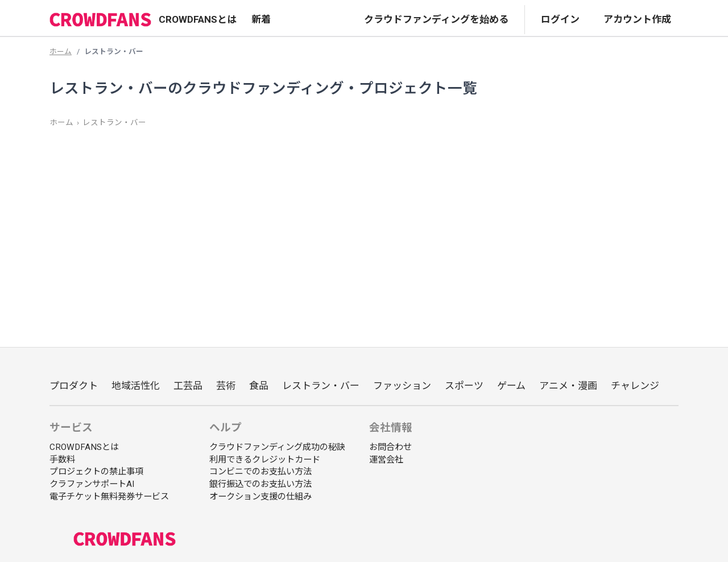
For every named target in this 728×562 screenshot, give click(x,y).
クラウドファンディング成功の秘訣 (277, 447)
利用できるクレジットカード (265, 460)
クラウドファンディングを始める (436, 19)
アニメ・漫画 (568, 386)
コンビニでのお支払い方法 (260, 472)
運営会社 (386, 460)
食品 (259, 386)
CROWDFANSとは (198, 19)
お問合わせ (390, 447)
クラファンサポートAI (92, 484)
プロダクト (74, 386)
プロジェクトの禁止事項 (96, 472)
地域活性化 (136, 386)
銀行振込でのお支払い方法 (260, 484)
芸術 (226, 386)
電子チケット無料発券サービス (109, 497)
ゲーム (511, 386)
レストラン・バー (114, 122)
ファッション (402, 386)
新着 (261, 19)
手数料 (62, 460)
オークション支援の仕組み (260, 497)
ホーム (61, 51)
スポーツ (464, 386)
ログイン (560, 19)
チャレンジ (635, 386)
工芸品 (188, 386)
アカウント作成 (637, 19)
